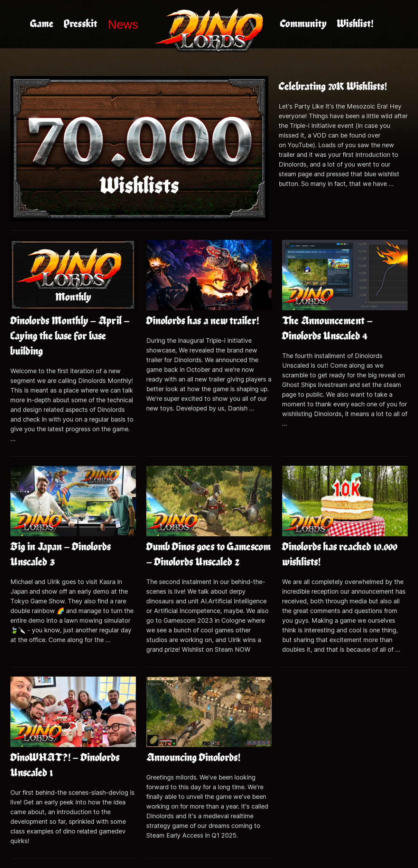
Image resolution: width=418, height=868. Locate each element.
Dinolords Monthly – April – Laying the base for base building (70, 336)
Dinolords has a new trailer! (203, 321)
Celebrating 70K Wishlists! (333, 87)
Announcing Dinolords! (193, 758)
